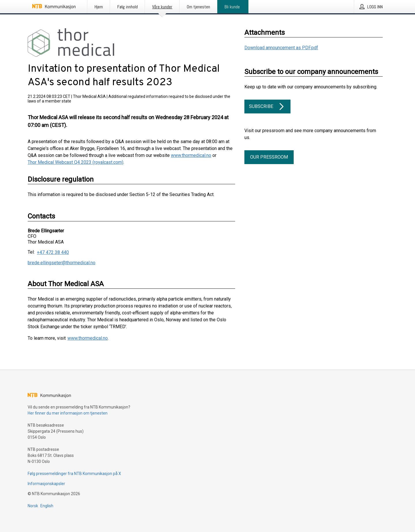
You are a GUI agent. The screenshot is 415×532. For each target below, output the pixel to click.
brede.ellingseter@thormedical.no (62, 263)
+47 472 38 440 (53, 252)
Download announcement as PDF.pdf (281, 48)
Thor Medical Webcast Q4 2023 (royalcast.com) (76, 162)
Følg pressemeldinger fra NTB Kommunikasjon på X (74, 474)
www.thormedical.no (191, 155)
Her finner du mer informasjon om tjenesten (68, 413)
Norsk (33, 506)
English (47, 506)
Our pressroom (269, 157)
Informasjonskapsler (46, 484)
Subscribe (267, 107)
